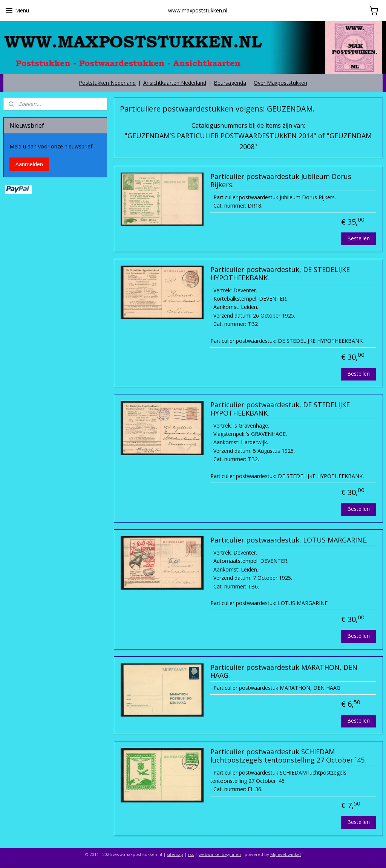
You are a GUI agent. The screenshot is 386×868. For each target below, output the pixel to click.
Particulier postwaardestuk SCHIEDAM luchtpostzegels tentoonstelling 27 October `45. (288, 756)
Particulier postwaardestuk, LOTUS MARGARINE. (289, 540)
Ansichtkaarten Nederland (175, 83)
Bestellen (358, 238)
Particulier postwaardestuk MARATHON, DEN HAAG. (283, 671)
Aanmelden (29, 164)
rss (191, 854)
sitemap (175, 854)
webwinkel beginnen (220, 854)
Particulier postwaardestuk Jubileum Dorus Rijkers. (280, 181)
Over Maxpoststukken (280, 83)
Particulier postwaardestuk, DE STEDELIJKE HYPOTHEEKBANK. (280, 274)
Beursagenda (230, 83)
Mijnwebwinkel (286, 854)
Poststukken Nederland (107, 83)
